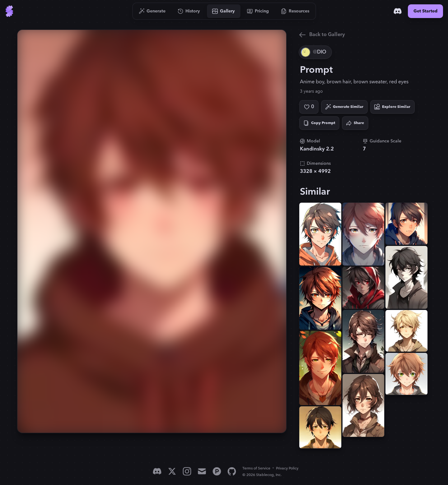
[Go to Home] (9, 11)
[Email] (202, 471)
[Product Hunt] (217, 471)
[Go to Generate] (152, 11)
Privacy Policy (287, 468)
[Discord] (398, 11)
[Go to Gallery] (224, 11)
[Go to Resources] (295, 11)
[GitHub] (232, 471)
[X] (172, 471)
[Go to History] (189, 11)
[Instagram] (187, 471)
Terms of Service (256, 468)
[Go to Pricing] (258, 11)
